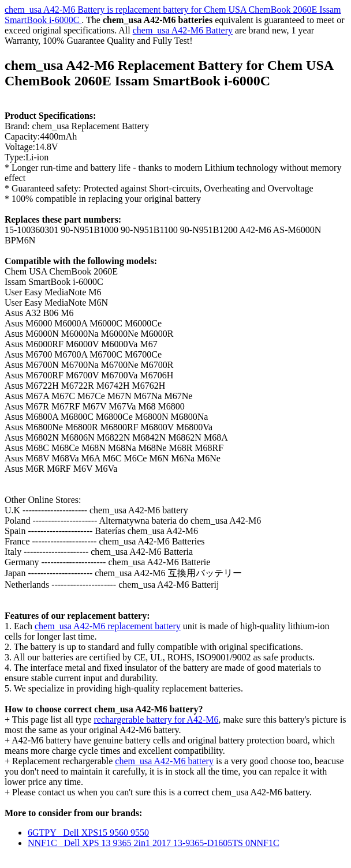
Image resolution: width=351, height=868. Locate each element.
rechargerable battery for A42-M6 (156, 719)
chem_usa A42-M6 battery (164, 761)
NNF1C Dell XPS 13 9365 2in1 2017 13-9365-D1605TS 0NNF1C (154, 843)
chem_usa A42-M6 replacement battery (108, 626)
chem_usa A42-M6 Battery (183, 30)
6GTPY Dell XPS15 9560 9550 (88, 833)
